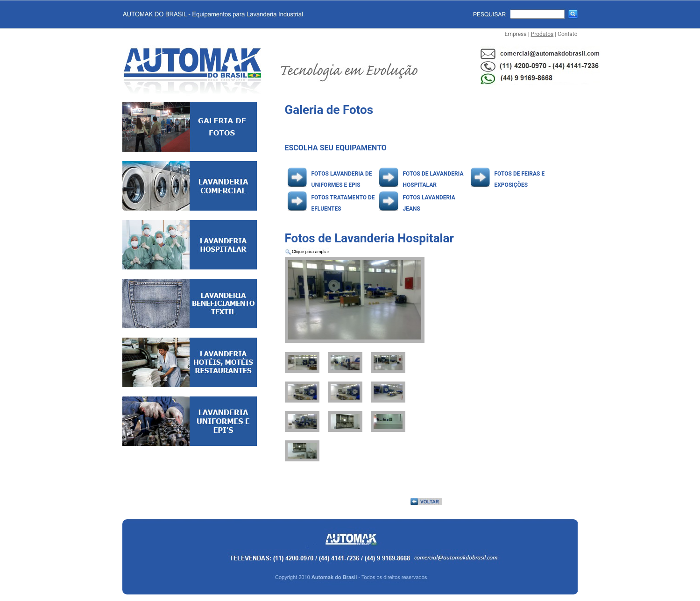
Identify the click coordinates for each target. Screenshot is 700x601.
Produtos (542, 34)
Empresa (516, 34)
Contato (567, 34)
